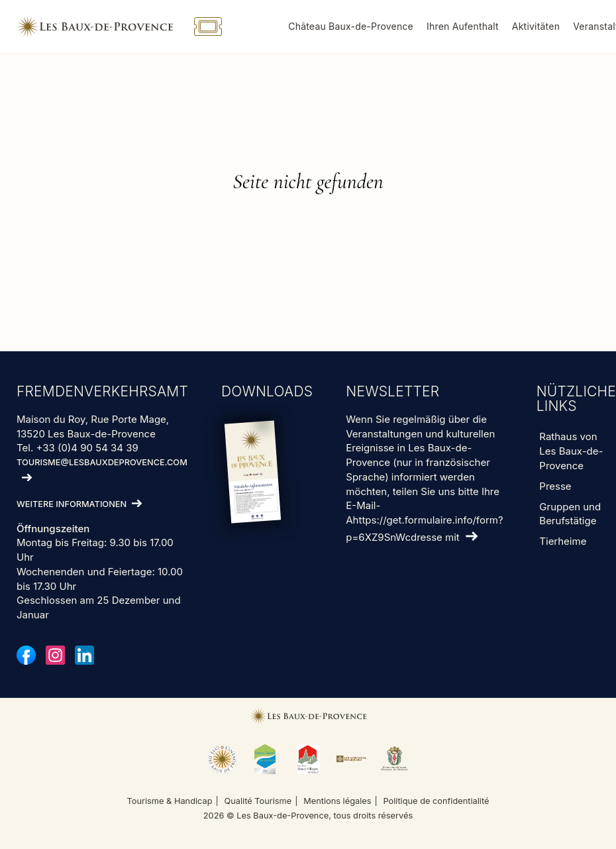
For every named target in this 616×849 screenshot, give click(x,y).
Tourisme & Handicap (170, 801)
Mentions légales (337, 801)
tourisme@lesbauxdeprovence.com (102, 462)
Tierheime (563, 541)
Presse (555, 486)
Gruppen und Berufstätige (570, 514)
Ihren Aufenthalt (463, 26)
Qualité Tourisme (258, 801)
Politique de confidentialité (436, 801)
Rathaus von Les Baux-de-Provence (571, 451)
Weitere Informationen (72, 504)
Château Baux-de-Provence (351, 26)
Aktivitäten (536, 26)
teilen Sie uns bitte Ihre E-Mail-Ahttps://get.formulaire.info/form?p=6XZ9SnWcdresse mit (424, 515)
